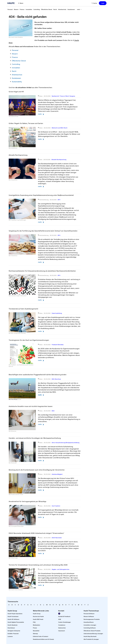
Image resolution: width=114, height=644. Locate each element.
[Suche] (94, 3)
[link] (10, 9)
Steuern (15, 54)
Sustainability (17, 82)
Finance (15, 57)
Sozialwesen (16, 78)
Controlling (16, 64)
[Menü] (21, 3)
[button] (103, 3)
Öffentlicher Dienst (19, 61)
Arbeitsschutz (17, 75)
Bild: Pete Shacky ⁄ (13, 399)
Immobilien (16, 68)
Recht (14, 71)
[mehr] (79, 9)
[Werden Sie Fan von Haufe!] (59, 614)
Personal (15, 50)
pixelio (20, 399)
